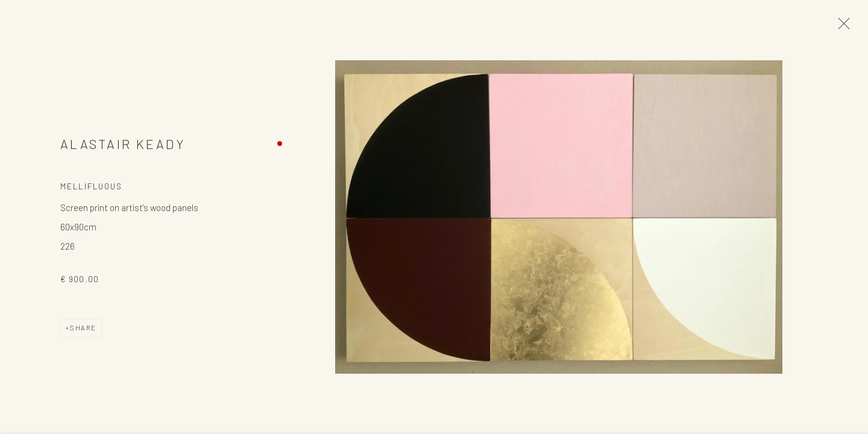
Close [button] (841, 27)
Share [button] (83, 329)
